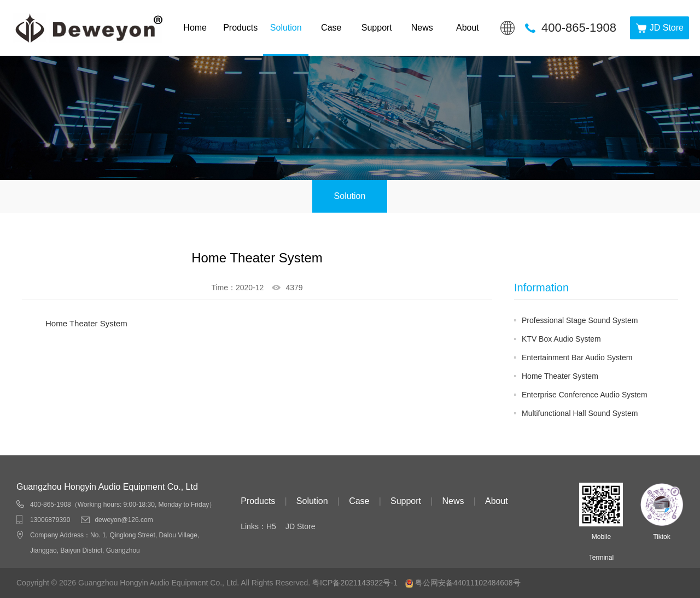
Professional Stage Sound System (580, 320)
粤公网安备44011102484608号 (468, 583)
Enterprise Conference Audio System (585, 395)
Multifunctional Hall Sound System (580, 413)
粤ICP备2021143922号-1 (355, 583)
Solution (286, 28)
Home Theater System (560, 376)
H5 (271, 526)
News (422, 28)
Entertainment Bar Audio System (577, 357)
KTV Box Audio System (561, 339)
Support (377, 28)
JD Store (300, 526)
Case (331, 28)
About (468, 28)
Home (195, 28)
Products (240, 28)
